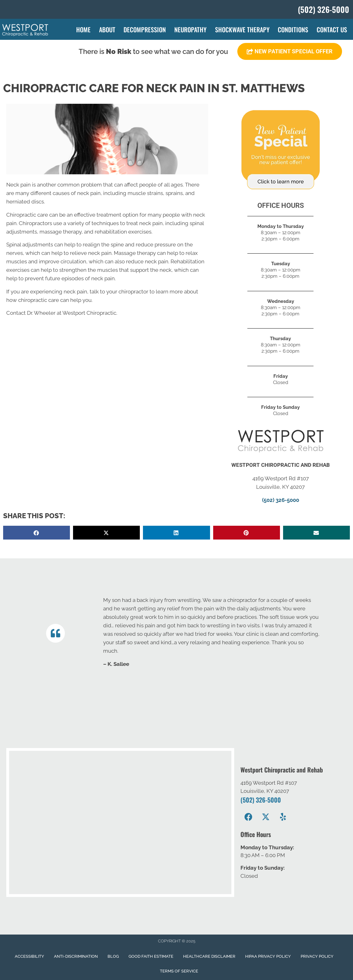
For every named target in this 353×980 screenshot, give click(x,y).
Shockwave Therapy (242, 29)
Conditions (293, 29)
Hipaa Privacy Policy (268, 956)
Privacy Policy (317, 956)
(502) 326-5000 (281, 500)
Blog (113, 956)
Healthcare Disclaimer (209, 956)
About (107, 29)
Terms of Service (179, 971)
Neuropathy (190, 29)
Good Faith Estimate (151, 956)
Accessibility (29, 956)
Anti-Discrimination (76, 956)
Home (83, 29)
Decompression (145, 29)
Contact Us (332, 29)
